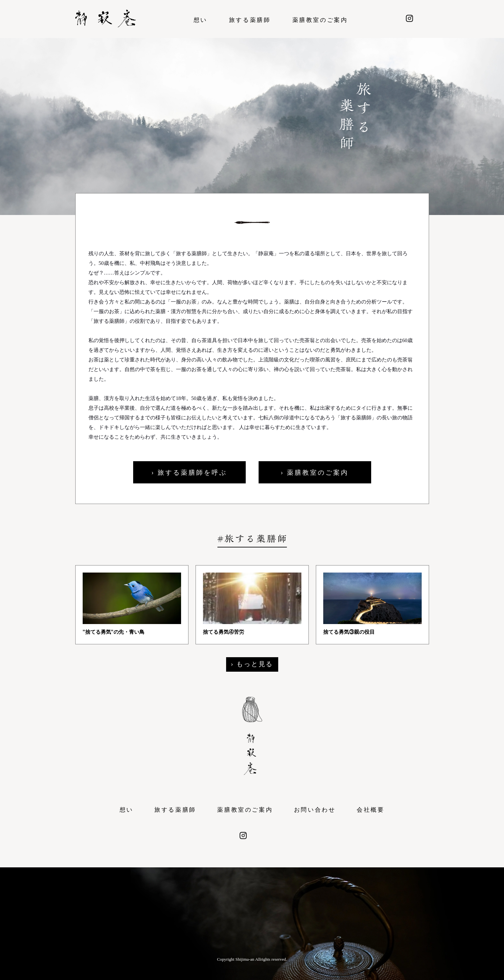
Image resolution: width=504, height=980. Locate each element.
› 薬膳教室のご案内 (315, 472)
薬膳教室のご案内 (320, 20)
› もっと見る (252, 664)
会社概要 (371, 810)
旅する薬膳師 (250, 20)
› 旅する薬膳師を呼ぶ (189, 472)
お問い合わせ (315, 810)
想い (201, 20)
